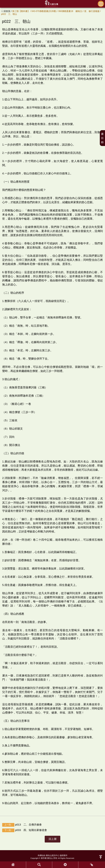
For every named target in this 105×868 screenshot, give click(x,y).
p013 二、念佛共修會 (22, 825)
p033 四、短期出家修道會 (25, 830)
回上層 (53, 839)
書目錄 (102, 138)
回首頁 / (8, 11)
